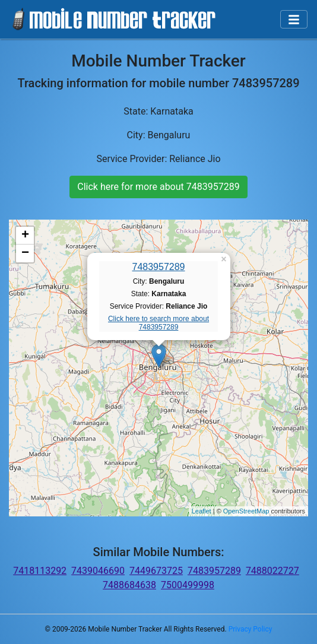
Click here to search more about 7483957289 (158, 323)
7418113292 (40, 571)
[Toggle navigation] (294, 20)
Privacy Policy (251, 629)
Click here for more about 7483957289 (158, 187)
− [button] (25, 253)
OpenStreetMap (246, 511)
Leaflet (202, 511)
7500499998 (188, 585)
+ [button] (25, 236)
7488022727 (272, 571)
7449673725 (156, 571)
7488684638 (129, 585)
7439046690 (98, 571)
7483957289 (159, 267)
